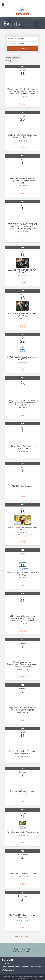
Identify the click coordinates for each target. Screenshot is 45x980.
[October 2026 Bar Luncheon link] (22, 783)
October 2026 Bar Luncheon (23, 791)
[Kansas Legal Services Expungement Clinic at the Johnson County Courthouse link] (22, 654)
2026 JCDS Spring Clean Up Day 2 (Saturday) (22, 315)
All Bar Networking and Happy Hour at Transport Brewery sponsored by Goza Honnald (22, 619)
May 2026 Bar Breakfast (23, 486)
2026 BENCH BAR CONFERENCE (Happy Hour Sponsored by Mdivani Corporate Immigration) (23, 226)
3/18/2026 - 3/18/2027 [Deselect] (13, 58)
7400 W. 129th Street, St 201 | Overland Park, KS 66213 (21, 967)
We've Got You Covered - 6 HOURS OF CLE (22, 574)
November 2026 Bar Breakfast (22, 874)
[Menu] (3, 5)
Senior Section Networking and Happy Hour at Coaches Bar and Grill (22, 181)
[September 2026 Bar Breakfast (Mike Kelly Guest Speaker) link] (22, 700)
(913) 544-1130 (7, 964)
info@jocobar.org (8, 970)
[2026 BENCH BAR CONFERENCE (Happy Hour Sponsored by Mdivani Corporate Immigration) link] (22, 216)
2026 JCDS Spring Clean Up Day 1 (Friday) (22, 271)
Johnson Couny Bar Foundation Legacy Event (23, 447)
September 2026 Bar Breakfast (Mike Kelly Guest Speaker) (22, 709)
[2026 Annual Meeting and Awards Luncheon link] (22, 907)
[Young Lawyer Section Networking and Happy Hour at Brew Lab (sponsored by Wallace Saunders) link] (22, 82)
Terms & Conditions (23, 951)
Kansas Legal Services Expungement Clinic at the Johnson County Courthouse (22, 664)
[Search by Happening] (22, 44)
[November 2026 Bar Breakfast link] (22, 866)
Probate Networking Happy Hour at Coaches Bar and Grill (22, 136)
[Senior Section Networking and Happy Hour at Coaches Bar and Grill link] (22, 171)
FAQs (16, 949)
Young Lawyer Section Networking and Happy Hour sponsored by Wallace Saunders (23, 403)
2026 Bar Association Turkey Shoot (23, 832)
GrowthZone (27, 937)
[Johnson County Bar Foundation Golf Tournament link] (22, 744)
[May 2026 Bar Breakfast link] (22, 478)
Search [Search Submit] (22, 48)
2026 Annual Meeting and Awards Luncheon (23, 916)
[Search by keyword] (22, 39)
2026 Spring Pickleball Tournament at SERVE (22, 358)
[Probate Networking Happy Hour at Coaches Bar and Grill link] (22, 127)
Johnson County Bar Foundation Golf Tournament (22, 752)
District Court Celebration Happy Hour (22, 529)
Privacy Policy (26, 949)
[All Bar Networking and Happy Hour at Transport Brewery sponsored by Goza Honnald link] (22, 609)
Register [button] (23, 104)
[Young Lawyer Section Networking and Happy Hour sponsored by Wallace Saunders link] (22, 393)
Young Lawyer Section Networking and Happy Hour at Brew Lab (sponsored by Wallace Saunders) (23, 92)
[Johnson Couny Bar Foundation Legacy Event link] (22, 439)
